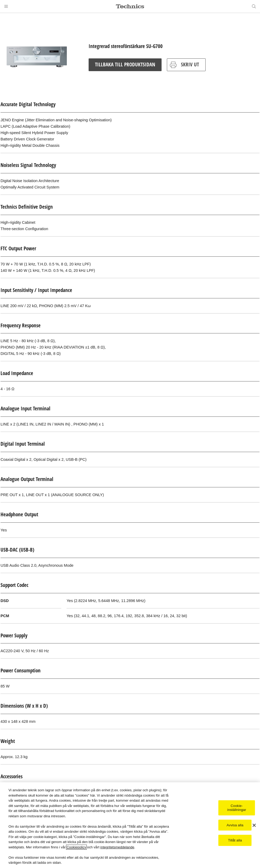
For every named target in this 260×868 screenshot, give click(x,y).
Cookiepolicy (76, 847)
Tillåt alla (235, 841)
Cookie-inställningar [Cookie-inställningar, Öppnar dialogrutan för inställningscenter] (237, 808)
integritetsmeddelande (117, 847)
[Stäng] (254, 825)
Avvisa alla (235, 825)
